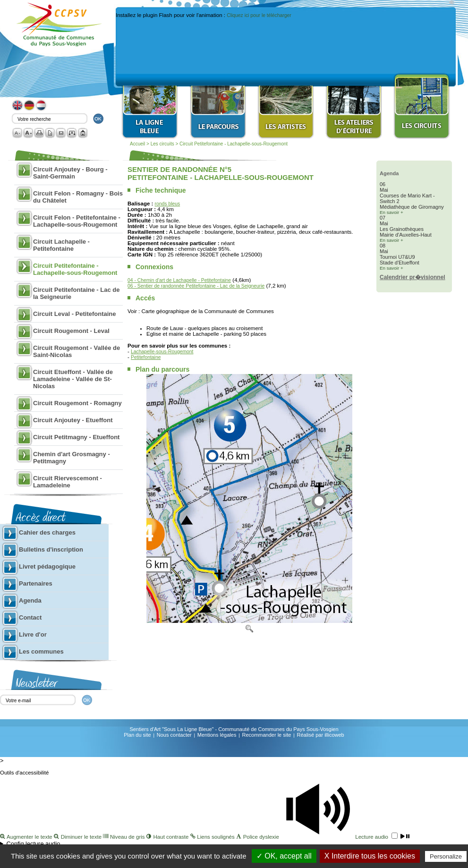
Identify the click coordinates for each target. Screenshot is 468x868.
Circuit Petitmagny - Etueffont (76, 437)
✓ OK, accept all (284, 856)
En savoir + (391, 212)
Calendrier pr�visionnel (413, 277)
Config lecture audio (34, 844)
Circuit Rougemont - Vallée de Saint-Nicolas (77, 351)
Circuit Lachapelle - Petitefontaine (61, 245)
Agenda (30, 600)
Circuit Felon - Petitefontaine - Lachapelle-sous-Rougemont (77, 221)
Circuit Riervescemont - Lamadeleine (68, 482)
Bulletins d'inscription (51, 549)
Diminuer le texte (78, 837)
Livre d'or (33, 634)
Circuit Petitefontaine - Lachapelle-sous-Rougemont (234, 144)
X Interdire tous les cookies (370, 856)
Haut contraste (168, 837)
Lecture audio (345, 837)
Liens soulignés (213, 837)
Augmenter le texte (27, 837)
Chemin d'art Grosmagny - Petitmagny (72, 458)
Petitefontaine (146, 357)
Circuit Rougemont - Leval (71, 331)
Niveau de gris (125, 837)
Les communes (41, 651)
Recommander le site (266, 735)
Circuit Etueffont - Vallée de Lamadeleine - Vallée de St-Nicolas (73, 379)
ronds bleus (168, 204)
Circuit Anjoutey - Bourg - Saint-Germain (70, 173)
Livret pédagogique (47, 566)
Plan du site (137, 735)
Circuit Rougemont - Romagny (77, 403)
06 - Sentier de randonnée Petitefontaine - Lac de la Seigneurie (196, 286)
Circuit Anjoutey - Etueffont (73, 420)
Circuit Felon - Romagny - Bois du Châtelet (78, 197)
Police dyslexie (258, 837)
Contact (30, 617)
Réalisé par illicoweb (320, 735)
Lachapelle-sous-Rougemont (162, 352)
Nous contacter (174, 735)
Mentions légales (217, 735)
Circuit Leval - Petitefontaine (75, 314)
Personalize (446, 856)
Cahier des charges (47, 532)
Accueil (137, 144)
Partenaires (36, 583)
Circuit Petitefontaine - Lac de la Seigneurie (76, 293)
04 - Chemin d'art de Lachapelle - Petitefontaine (179, 280)
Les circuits (163, 144)
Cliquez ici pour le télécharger (259, 15)
